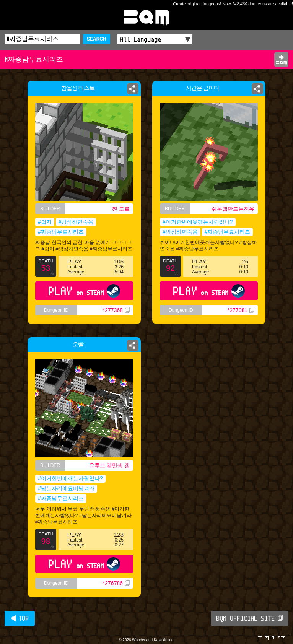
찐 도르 (121, 209)
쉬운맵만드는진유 (233, 209)
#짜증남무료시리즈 (61, 232)
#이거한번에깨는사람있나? (70, 478)
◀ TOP (20, 618)
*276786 (116, 583)
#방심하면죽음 (76, 222)
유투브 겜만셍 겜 (109, 465)
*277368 (116, 310)
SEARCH (97, 39)
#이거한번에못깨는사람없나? (198, 222)
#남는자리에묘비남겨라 (66, 488)
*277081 (241, 310)
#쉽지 (45, 222)
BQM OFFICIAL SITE (250, 618)
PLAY (84, 291)
